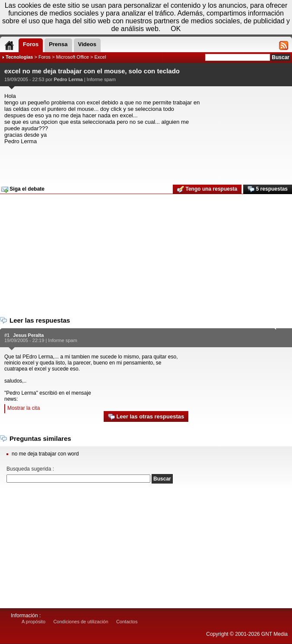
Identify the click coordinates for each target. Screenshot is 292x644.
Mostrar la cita (24, 408)
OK (176, 29)
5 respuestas (268, 189)
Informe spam (101, 79)
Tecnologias (19, 57)
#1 (7, 335)
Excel (100, 57)
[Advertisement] (145, 162)
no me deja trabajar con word (45, 454)
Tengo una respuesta (207, 189)
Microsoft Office (73, 57)
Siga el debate (23, 189)
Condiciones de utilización (81, 622)
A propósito (33, 622)
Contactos (127, 622)
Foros (44, 57)
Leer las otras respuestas (146, 417)
